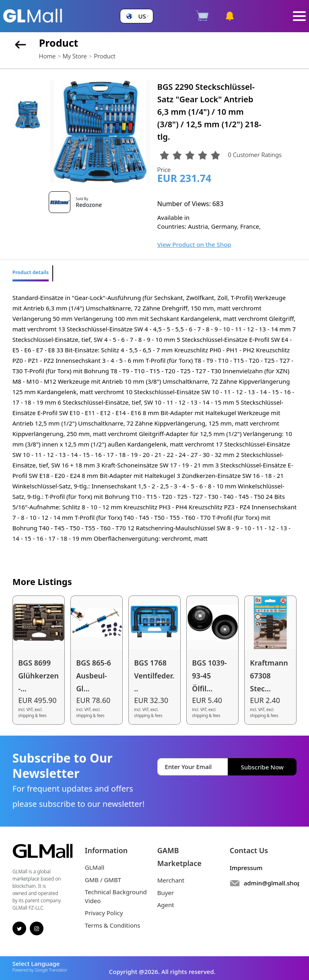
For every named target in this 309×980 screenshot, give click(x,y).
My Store (75, 56)
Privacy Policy (104, 913)
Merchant (171, 880)
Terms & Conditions (113, 925)
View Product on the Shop (194, 244)
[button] (136, 16)
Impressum (246, 868)
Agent (166, 905)
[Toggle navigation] (299, 16)
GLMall (95, 867)
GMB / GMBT (103, 880)
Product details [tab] (31, 272)
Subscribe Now (262, 767)
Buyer (166, 893)
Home (47, 56)
